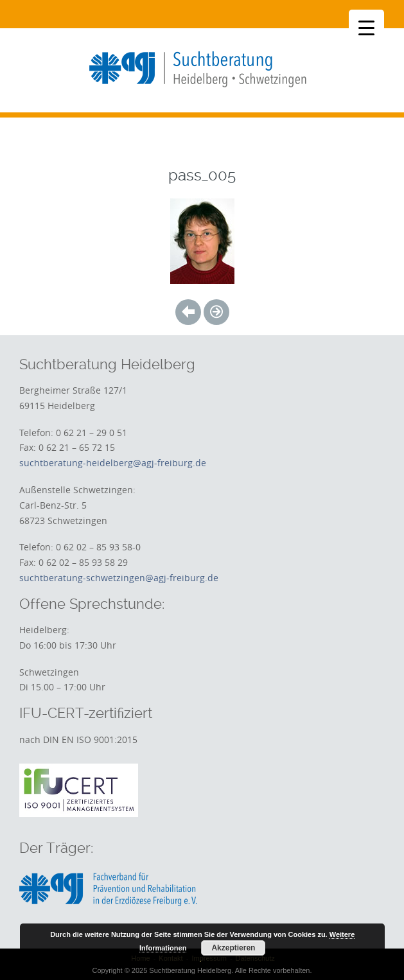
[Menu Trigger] (366, 27)
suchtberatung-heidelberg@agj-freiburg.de (113, 463)
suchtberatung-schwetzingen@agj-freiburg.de (119, 578)
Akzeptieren (233, 948)
